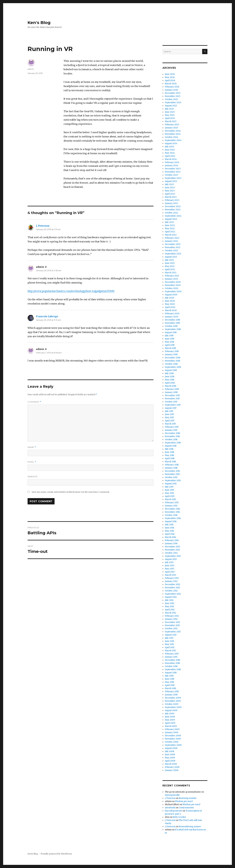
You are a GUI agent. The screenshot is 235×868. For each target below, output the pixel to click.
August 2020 (171, 295)
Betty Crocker (179, 817)
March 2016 (170, 462)
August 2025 (171, 106)
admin (31, 69)
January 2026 (171, 90)
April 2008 (170, 761)
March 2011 (170, 651)
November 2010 (172, 663)
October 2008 (172, 742)
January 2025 (171, 128)
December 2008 (173, 736)
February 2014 (172, 540)
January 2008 (172, 770)
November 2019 (172, 323)
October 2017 (171, 402)
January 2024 (172, 166)
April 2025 (170, 118)
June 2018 (170, 377)
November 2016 (172, 436)
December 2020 (173, 282)
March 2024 (171, 159)
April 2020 (170, 307)
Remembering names (190, 827)
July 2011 (169, 638)
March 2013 (170, 575)
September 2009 (173, 707)
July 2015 (169, 487)
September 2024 (173, 140)
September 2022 (173, 216)
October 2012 (171, 591)
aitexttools (170, 808)
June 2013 (170, 566)
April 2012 (170, 610)
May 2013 (170, 569)
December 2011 (172, 622)
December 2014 (173, 509)
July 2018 (169, 373)
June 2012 (170, 603)
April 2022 (170, 232)
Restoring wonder (188, 798)
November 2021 (173, 247)
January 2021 (171, 279)
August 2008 (171, 748)
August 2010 (171, 673)
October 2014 (171, 515)
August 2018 (171, 370)
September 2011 (173, 632)
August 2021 (171, 257)
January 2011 (171, 657)
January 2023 (171, 203)
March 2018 (170, 386)
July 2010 (169, 676)
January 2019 (171, 355)
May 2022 (170, 229)
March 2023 (171, 197)
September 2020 (173, 292)
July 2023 (169, 184)
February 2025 (172, 125)
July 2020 (170, 298)
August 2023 (171, 181)
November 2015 (172, 474)
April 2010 (170, 685)
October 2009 (172, 704)
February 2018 (172, 389)
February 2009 (172, 729)
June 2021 (170, 263)
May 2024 (170, 153)
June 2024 (170, 150)
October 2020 (172, 288)
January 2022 (171, 241)
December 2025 (173, 93)
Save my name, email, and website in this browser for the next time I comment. (71, 492)
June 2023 (170, 188)
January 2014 (171, 543)
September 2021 (173, 254)
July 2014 (169, 525)
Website (33, 477)
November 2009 (173, 701)
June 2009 (170, 717)
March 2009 (171, 726)
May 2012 (170, 606)
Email (32, 462)
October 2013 (171, 553)
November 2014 (172, 512)
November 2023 (173, 172)
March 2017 (170, 424)
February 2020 (172, 314)
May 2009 (170, 720)
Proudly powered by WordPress (56, 854)
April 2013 (170, 572)
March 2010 (170, 688)
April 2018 (170, 383)
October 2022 (171, 213)
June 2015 (170, 490)
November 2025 (173, 96)
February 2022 (172, 238)
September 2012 (173, 594)
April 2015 (170, 496)
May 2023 (170, 191)
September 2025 (173, 103)
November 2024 (173, 134)
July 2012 (169, 600)
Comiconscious (186, 808)
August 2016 (171, 446)
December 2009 (173, 698)
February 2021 (172, 276)
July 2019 (169, 336)
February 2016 (172, 465)
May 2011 (169, 644)
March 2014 (170, 537)
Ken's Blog (39, 22)
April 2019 (170, 345)
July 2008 (170, 751)
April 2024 (170, 156)
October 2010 (171, 666)
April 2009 (170, 723)
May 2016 (169, 455)
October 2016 (171, 440)
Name (32, 447)
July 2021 (169, 260)
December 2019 (172, 320)
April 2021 (170, 269)
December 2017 (172, 395)
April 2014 (170, 534)
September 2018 (173, 367)
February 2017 (172, 427)
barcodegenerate (173, 811)
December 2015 (172, 471)
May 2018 (170, 380)
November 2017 (172, 399)
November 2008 (173, 739)
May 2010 (170, 682)
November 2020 (173, 285)
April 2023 (170, 194)
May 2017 (169, 418)
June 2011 (169, 641)
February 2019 (172, 351)
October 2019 (171, 326)
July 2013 (169, 562)
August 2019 (171, 332)
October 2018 (171, 364)
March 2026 (171, 84)
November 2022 (173, 210)
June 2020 (170, 301)
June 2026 (170, 74)
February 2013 (172, 578)
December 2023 (173, 169)
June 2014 (170, 528)
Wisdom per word (184, 801)
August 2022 (171, 219)
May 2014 (170, 531)
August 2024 (171, 143)
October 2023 (171, 175)
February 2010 (172, 692)
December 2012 (173, 584)
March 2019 (170, 348)
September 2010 (173, 669)
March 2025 (171, 121)
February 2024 (172, 162)
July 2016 (169, 449)
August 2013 (171, 559)
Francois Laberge (47, 316)
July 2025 (169, 109)
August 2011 (171, 635)
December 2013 (173, 547)
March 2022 (171, 235)
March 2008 (171, 764)
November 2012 (172, 588)
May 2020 (170, 304)
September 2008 (173, 745)
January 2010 (171, 695)
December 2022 (173, 206)
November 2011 (172, 625)
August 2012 (171, 597)
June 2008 (170, 755)
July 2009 (170, 714)
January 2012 (171, 619)
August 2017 (171, 408)
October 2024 (172, 137)
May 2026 (170, 77)
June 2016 (170, 452)
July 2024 (170, 147)
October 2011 (171, 629)
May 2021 (170, 266)
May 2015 (169, 493)
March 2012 (170, 613)
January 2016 (171, 468)
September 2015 (173, 480)
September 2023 (173, 178)
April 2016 (170, 458)
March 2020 (171, 310)
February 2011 (172, 654)
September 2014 (173, 518)
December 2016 (172, 433)
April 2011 (170, 647)
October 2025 (171, 99)
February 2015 (172, 503)
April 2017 (170, 421)
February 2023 (172, 200)
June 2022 (170, 225)
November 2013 (172, 550)
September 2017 (173, 405)
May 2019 (169, 342)
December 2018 (173, 358)
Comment (34, 402)
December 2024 (173, 131)
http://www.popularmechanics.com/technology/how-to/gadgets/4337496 (71, 291)
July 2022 (169, 222)
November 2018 (172, 361)
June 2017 (169, 414)
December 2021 (173, 244)
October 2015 (171, 477)
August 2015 (171, 484)
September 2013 (173, 556)
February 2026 (172, 87)
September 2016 (173, 443)
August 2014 (171, 521)
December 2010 (173, 660)
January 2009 (172, 732)
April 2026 (170, 80)
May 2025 (170, 115)
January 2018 (171, 392)
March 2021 (171, 273)
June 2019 (170, 339)
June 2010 (170, 679)
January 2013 (171, 581)
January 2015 (171, 506)
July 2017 (169, 411)
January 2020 (172, 317)
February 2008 (172, 767)
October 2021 (171, 251)
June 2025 (170, 112)
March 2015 (170, 499)
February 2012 (172, 616)
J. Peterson (43, 226)
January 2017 (171, 430)
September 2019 (173, 329)
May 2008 (170, 758)
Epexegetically (172, 795)
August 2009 (171, 710)
